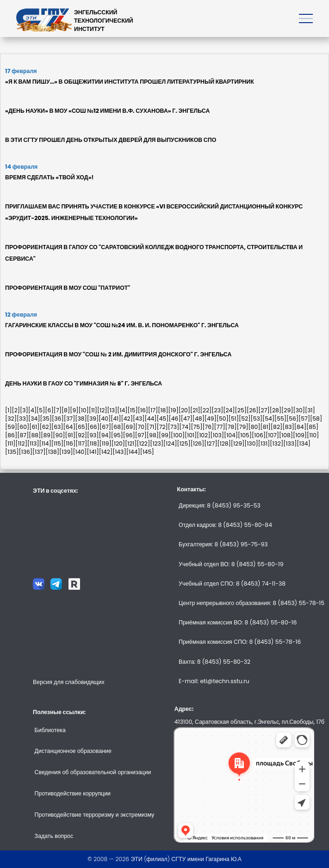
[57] (304, 419)
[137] (39, 452)
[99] (165, 435)
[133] (290, 443)
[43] (139, 419)
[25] (241, 410)
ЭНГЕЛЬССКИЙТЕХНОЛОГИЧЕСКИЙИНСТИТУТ (104, 21)
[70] (141, 427)
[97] (141, 435)
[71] (152, 427)
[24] (229, 410)
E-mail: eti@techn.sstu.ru (214, 681)
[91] (70, 435)
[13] (112, 410)
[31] (310, 410)
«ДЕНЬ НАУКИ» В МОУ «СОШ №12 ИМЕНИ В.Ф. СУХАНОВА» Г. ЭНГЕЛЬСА (107, 111)
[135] (12, 452)
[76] (208, 427)
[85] (312, 427)
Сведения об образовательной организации (93, 772)
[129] (238, 443)
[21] (195, 410)
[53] (256, 419)
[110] (313, 435)
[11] (93, 410)
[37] (70, 419)
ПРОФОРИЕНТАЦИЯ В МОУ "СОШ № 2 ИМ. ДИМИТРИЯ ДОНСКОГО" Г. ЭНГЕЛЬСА (118, 354)
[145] (147, 452)
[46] (175, 419)
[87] (23, 435)
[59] (11, 427)
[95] (117, 435)
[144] (133, 452)
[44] (150, 419)
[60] (23, 427)
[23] (217, 410)
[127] (211, 443)
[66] (93, 427)
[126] (197, 443)
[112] (21, 443)
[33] (22, 419)
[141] (93, 452)
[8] (66, 410)
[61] (34, 427)
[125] (183, 443)
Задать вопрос (54, 836)
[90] (59, 435)
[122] (144, 443)
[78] (231, 427)
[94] (105, 435)
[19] (173, 410)
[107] (272, 435)
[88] (35, 435)
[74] (185, 427)
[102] (203, 435)
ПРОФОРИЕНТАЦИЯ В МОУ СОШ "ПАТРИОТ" (68, 288)
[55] (280, 419)
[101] (191, 435)
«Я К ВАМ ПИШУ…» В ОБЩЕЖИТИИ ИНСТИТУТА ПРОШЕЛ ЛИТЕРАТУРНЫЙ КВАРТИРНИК (130, 82)
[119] (106, 443)
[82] (276, 427)
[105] (245, 435)
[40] (105, 419)
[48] (199, 419)
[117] (81, 443)
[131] (264, 443)
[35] (46, 419)
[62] (45, 427)
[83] (288, 427)
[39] (93, 419)
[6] (49, 410)
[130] (251, 443)
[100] (178, 435)
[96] (129, 435)
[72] (162, 427)
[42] (127, 419)
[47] (187, 419)
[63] (57, 427)
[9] (74, 410)
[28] (276, 410)
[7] (58, 410)
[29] (287, 410)
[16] (143, 410)
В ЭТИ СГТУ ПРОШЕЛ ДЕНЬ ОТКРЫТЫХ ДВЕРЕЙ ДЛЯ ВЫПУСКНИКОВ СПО (111, 140)
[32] (11, 419)
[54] (268, 419)
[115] (57, 443)
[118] (93, 443)
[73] (174, 427)
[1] (8, 410)
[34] (34, 419)
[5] (41, 410)
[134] (304, 443)
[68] (117, 427)
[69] (129, 427)
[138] (53, 452)
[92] (81, 435)
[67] (105, 427)
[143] (119, 452)
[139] (66, 452)
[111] (10, 443)
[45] (163, 419)
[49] (211, 419)
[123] (157, 443)
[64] (69, 427)
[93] (93, 435)
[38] (81, 419)
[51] (234, 419)
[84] (300, 427)
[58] (316, 419)
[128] (224, 443)
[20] (184, 410)
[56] (292, 419)
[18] (163, 410)
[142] (106, 452)
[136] (26, 452)
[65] (81, 427)
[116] (69, 443)
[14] (122, 410)
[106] (259, 435)
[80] (255, 427)
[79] (243, 427)
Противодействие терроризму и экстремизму (95, 815)
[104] (231, 435)
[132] (276, 443)
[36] (58, 419)
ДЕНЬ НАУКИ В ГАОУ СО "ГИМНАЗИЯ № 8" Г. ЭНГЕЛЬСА (84, 383)
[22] (206, 410)
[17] (153, 410)
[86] (11, 435)
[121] (131, 443)
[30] (299, 410)
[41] (116, 419)
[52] (245, 419)
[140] (80, 452)
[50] (223, 419)
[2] (16, 410)
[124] (170, 443)
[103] (217, 435)
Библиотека (50, 730)
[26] (252, 410)
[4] (32, 410)
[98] (153, 435)
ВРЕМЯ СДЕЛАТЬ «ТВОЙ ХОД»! (49, 177)
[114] (45, 443)
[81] (266, 427)
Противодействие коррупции (73, 793)
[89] (47, 435)
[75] (196, 427)
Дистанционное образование (73, 751)
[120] (118, 443)
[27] (264, 410)
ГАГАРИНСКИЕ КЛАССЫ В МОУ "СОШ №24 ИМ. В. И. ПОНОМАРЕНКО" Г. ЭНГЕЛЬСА (122, 325)
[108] (286, 435)
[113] (33, 443)
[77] (219, 427)
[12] (102, 410)
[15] (133, 410)
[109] (300, 435)
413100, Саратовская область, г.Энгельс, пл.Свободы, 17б (249, 722)
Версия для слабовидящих (69, 682)
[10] (83, 410)
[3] (24, 410)
